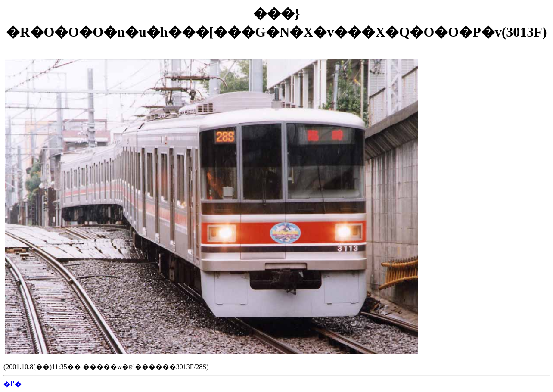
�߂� (12, 384)
